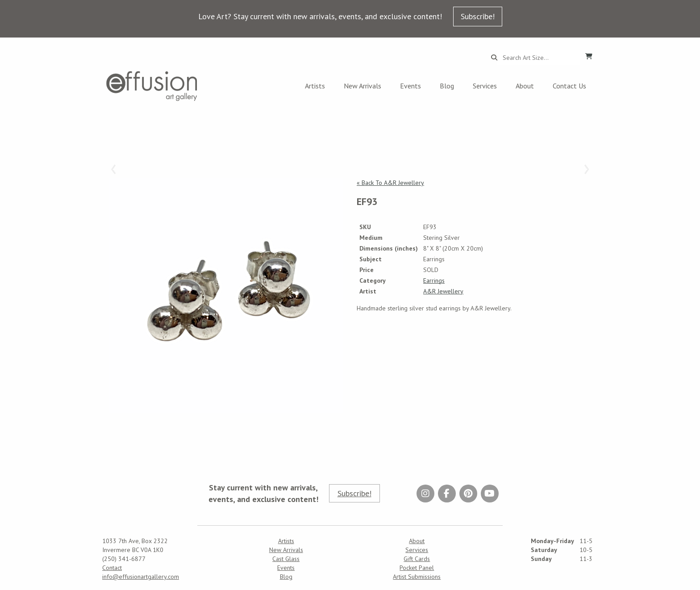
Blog (447, 86)
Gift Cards (417, 559)
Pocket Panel (417, 568)
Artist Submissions (417, 577)
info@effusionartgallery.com (141, 577)
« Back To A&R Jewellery (390, 183)
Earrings (434, 280)
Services (485, 86)
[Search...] (539, 58)
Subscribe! (478, 16)
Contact (112, 568)
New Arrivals (362, 86)
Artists (315, 86)
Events (410, 86)
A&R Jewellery (443, 291)
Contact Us (569, 86)
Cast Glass (286, 559)
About (525, 86)
